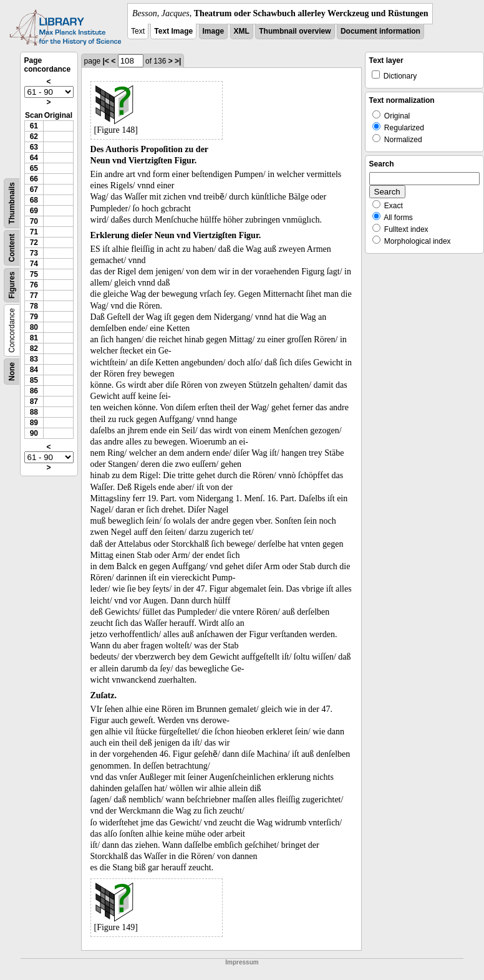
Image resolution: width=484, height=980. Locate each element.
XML (242, 31)
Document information (380, 31)
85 (34, 380)
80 (34, 327)
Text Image (173, 31)
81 (34, 338)
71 (34, 232)
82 (34, 348)
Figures (12, 285)
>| (178, 61)
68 (34, 200)
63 (34, 147)
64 (34, 158)
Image (214, 31)
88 (34, 412)
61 (34, 126)
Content (12, 248)
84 (34, 370)
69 (34, 211)
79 (34, 317)
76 (34, 285)
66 (34, 179)
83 (34, 359)
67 (34, 190)
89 (34, 423)
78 (34, 306)
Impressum (242, 962)
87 (34, 401)
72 (34, 243)
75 (34, 274)
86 (34, 391)
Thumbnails (12, 203)
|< (106, 61)
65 (34, 168)
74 (34, 264)
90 (34, 433)
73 (34, 253)
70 (34, 221)
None (12, 372)
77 (34, 295)
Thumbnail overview (295, 31)
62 (34, 137)
